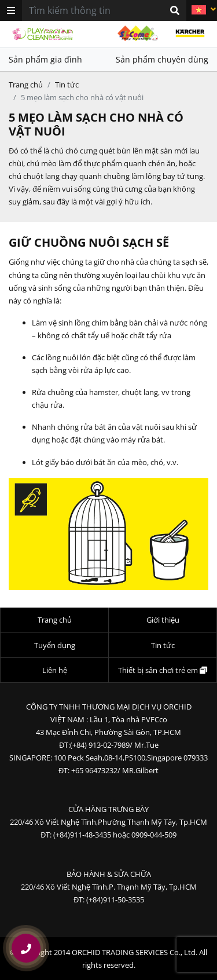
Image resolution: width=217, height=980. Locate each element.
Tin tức (67, 85)
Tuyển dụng (55, 645)
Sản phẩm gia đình (45, 59)
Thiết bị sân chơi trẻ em (163, 670)
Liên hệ (55, 670)
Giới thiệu (163, 620)
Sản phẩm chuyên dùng (162, 59)
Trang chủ (26, 85)
